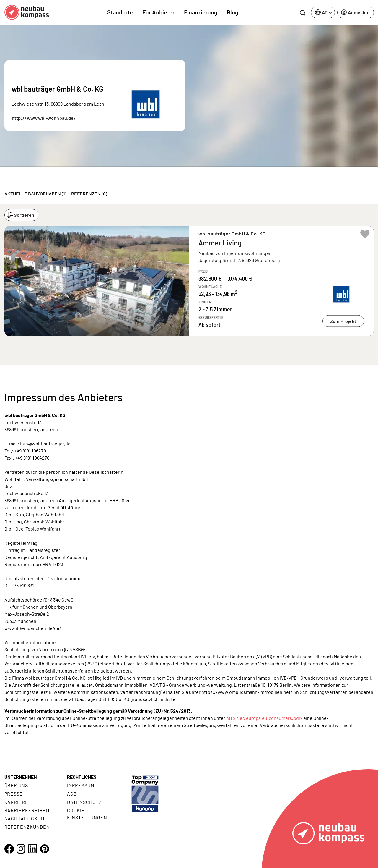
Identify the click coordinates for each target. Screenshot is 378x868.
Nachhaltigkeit (25, 818)
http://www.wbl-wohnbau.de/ (44, 118)
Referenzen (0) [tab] (89, 194)
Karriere (17, 802)
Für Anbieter (158, 12)
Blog (233, 12)
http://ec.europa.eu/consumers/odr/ (264, 718)
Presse (14, 794)
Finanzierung (201, 12)
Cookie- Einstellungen (87, 814)
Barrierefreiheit (27, 810)
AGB (72, 794)
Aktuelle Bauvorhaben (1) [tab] (35, 194)
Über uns (16, 785)
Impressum (81, 785)
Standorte (120, 12)
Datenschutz (84, 802)
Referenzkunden (27, 827)
